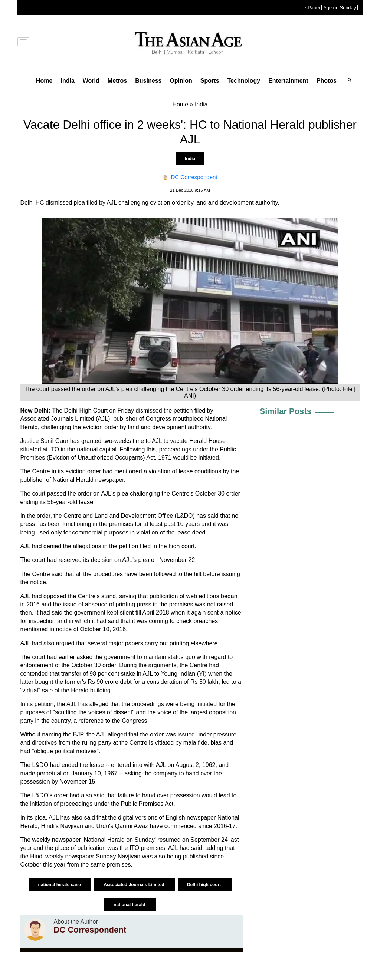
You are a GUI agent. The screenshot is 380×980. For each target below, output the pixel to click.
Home (44, 81)
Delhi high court (205, 885)
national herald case (60, 885)
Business (148, 81)
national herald (130, 905)
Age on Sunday (340, 8)
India (67, 81)
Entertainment (288, 81)
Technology (244, 81)
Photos (327, 81)
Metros (117, 81)
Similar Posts (286, 411)
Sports (210, 81)
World (91, 81)
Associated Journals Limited (135, 885)
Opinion (181, 81)
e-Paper (312, 8)
